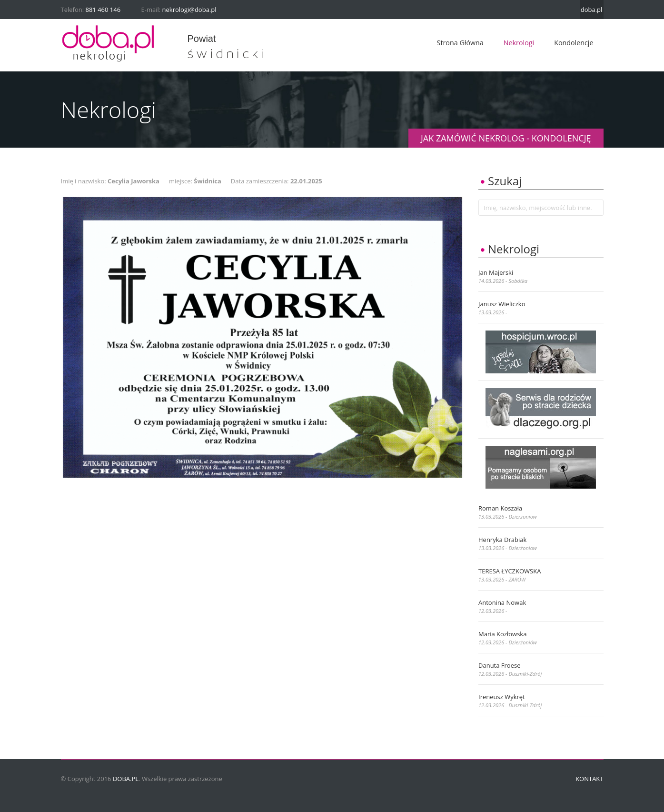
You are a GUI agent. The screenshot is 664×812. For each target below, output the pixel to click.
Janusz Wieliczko (502, 304)
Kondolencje (574, 43)
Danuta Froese (499, 665)
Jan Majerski (496, 272)
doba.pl (592, 10)
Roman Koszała (500, 508)
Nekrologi (519, 43)
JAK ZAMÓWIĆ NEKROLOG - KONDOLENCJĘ (506, 138)
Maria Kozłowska (502, 634)
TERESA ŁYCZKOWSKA (510, 571)
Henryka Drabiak (502, 540)
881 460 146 (103, 10)
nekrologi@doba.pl (189, 10)
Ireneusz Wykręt (502, 697)
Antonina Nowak (502, 602)
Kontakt (589, 779)
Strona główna (460, 43)
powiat (202, 39)
